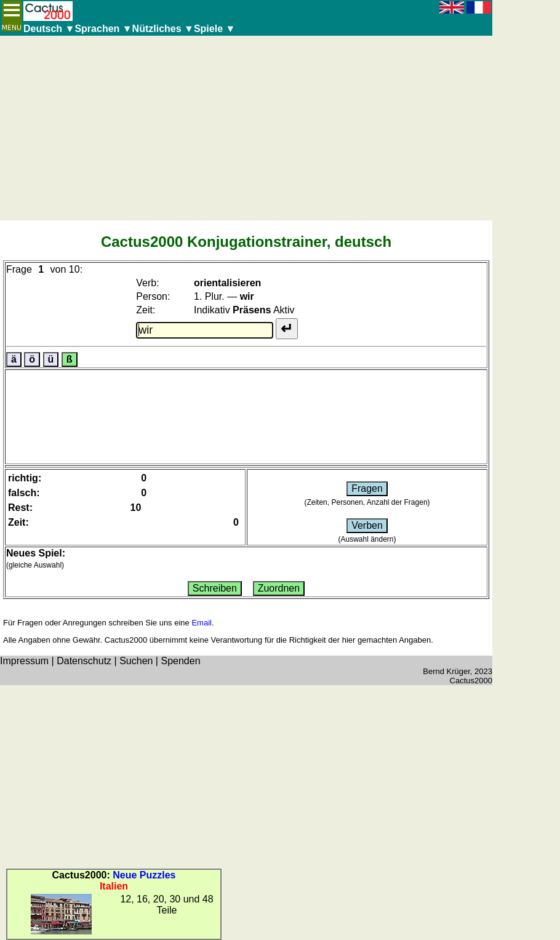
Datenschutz (84, 661)
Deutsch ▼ (49, 29)
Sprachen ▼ (103, 29)
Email (202, 623)
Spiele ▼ (214, 29)
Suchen (136, 661)
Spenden (180, 661)
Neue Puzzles (144, 875)
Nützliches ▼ (163, 29)
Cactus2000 (471, 681)
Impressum (24, 661)
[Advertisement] (246, 128)
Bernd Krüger (446, 671)
